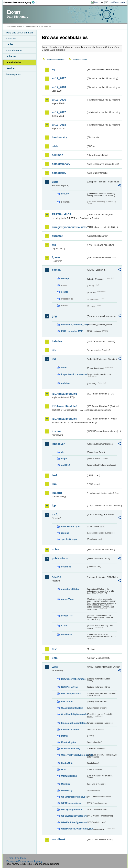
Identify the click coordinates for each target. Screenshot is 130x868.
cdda (55, 146)
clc (63, 452)
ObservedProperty (71, 748)
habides (57, 341)
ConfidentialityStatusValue (74, 714)
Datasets (11, 39)
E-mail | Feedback (16, 858)
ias (54, 350)
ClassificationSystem (72, 708)
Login (97, 2)
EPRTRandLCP (62, 214)
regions (65, 533)
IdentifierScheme (70, 729)
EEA (20, 2)
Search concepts (80, 60)
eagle (64, 459)
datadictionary (61, 164)
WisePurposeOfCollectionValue (74, 829)
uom (55, 658)
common (57, 155)
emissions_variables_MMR (74, 325)
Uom (63, 769)
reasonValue (67, 599)
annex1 (65, 367)
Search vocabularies (56, 60)
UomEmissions (69, 776)
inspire (56, 431)
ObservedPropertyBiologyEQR (74, 755)
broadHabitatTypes (71, 526)
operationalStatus (70, 589)
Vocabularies (14, 63)
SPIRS (64, 626)
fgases (56, 257)
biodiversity (59, 137)
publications (60, 558)
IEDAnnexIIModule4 (64, 419)
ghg (54, 316)
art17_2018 (59, 125)
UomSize (66, 784)
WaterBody (67, 790)
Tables (10, 44)
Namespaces (13, 74)
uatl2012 (65, 465)
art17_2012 (59, 112)
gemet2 (57, 270)
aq (53, 69)
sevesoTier (67, 616)
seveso (56, 577)
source (65, 292)
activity (65, 194)
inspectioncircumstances (74, 374)
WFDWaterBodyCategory (74, 816)
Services (11, 68)
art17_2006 (59, 100)
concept (65, 278)
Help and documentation (19, 33)
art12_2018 (59, 87)
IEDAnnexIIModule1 (64, 394)
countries (66, 567)
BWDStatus (67, 702)
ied (54, 359)
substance (66, 634)
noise (55, 549)
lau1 (55, 475)
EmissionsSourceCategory (74, 723)
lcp (54, 506)
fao (54, 245)
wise (55, 667)
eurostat (57, 236)
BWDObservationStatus (73, 679)
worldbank (59, 839)
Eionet (20, 26)
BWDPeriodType (69, 687)
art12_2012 (59, 78)
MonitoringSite (69, 742)
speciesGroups (69, 539)
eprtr (55, 182)
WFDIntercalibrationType (74, 797)
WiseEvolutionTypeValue (74, 822)
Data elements (14, 51)
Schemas (11, 56)
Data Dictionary (32, 26)
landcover (58, 444)
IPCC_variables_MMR (72, 331)
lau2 (55, 484)
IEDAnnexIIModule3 (64, 406)
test (54, 649)
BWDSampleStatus (71, 693)
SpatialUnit (67, 763)
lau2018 (57, 493)
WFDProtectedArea (71, 803)
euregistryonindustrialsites (69, 227)
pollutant (66, 383)
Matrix (64, 736)
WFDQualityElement (71, 809)
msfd (55, 514)
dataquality (59, 173)
